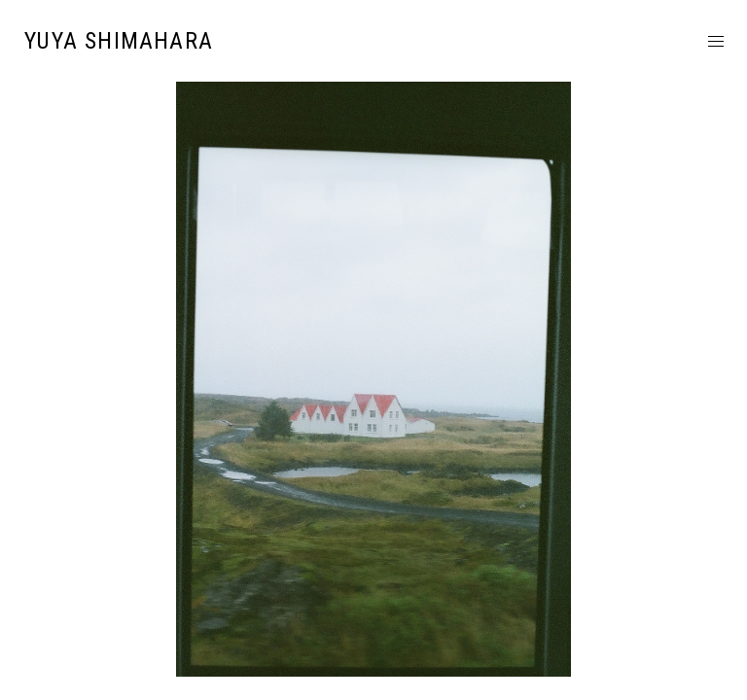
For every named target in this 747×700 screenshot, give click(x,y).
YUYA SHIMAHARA (119, 41)
